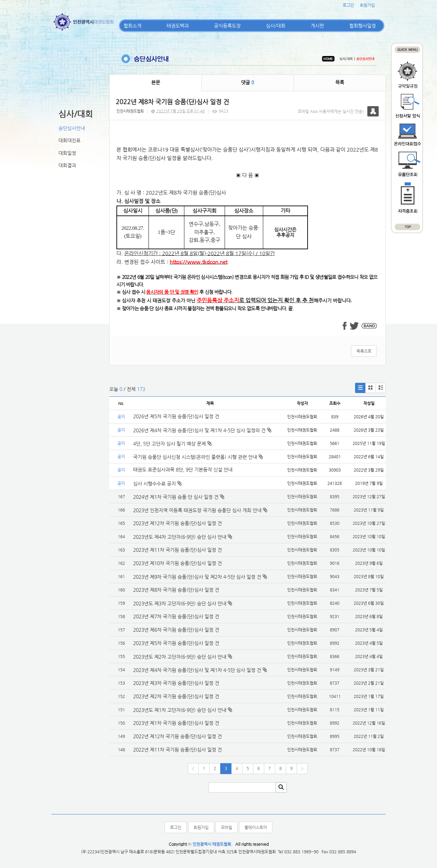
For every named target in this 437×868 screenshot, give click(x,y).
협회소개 (132, 26)
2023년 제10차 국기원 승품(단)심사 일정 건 (178, 563)
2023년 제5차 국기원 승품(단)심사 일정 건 (176, 643)
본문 (156, 82)
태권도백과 (178, 26)
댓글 (248, 82)
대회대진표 (69, 140)
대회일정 (67, 153)
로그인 (348, 5)
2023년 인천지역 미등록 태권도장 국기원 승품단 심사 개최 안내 (197, 510)
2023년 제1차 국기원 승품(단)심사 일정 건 (176, 723)
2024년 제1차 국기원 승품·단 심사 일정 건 (176, 497)
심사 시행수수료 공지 (157, 484)
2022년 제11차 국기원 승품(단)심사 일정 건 (178, 750)
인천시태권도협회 (130, 111)
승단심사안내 (72, 128)
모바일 (227, 827)
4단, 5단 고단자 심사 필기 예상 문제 (172, 444)
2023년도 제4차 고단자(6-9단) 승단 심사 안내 (180, 537)
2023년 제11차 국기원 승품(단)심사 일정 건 (178, 550)
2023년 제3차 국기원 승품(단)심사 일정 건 (176, 683)
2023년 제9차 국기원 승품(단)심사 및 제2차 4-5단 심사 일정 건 (197, 577)
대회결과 (67, 165)
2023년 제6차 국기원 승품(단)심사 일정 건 (176, 630)
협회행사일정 (363, 26)
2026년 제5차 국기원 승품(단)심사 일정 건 (176, 416)
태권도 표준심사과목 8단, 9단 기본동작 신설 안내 (183, 470)
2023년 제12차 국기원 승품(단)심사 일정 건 (178, 523)
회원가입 (367, 5)
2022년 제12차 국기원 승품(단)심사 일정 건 (178, 736)
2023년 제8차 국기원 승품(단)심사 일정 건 (176, 590)
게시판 (317, 26)
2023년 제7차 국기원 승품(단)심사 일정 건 (176, 616)
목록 (340, 82)
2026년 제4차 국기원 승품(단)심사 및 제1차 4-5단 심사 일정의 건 (202, 430)
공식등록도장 (227, 26)
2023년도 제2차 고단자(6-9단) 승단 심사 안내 (180, 657)
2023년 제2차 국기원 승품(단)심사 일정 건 (176, 696)
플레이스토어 (256, 827)
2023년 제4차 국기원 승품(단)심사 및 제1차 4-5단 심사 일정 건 (197, 670)
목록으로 (364, 351)
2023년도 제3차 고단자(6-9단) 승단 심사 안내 (180, 603)
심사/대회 (276, 26)
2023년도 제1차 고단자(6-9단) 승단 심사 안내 (180, 710)
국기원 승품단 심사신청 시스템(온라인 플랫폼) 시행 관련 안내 (198, 457)
